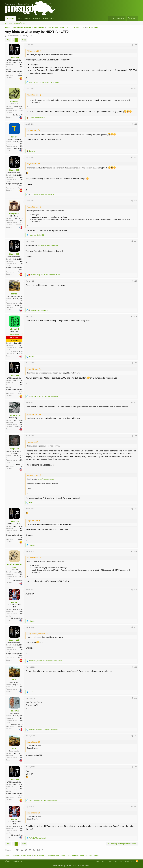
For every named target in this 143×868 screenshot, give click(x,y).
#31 (136, 436)
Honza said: (31, 442)
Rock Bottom (18, 148)
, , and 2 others (44, 396)
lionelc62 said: (32, 742)
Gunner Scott (14, 415)
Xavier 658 (14, 58)
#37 (136, 698)
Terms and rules (111, 861)
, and (42, 194)
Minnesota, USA (17, 618)
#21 (136, 45)
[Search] (132, 19)
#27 (136, 281)
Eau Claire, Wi (18, 115)
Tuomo (14, 137)
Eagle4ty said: (32, 130)
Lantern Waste (17, 581)
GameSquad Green (13, 861)
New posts (9, 23)
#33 (136, 551)
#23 (136, 124)
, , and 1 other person (44, 82)
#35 (136, 627)
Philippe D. (14, 213)
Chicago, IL (19, 427)
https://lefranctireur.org (48, 245)
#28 (136, 317)
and (38, 118)
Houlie (14, 602)
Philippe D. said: (33, 51)
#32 (136, 509)
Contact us (100, 861)
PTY (14, 680)
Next (24, 40)
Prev (8, 40)
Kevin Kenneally (13, 36)
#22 (136, 89)
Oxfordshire (18, 305)
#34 (136, 590)
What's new (23, 19)
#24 (136, 157)
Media (35, 19)
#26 (136, 241)
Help (132, 861)
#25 (136, 201)
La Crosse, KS (17, 464)
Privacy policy (124, 861)
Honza (14, 294)
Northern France (17, 724)
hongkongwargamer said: (36, 634)
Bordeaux (19, 225)
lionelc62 (14, 711)
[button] (29, 19)
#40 (136, 807)
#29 (136, 363)
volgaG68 (14, 449)
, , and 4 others (45, 275)
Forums (10, 19)
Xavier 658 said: (33, 95)
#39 (136, 767)
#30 (136, 403)
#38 (136, 736)
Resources (47, 19)
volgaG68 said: (33, 521)
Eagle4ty (14, 101)
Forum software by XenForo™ (71, 866)
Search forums (20, 23)
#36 (136, 667)
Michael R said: (33, 369)
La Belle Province (16, 352)
